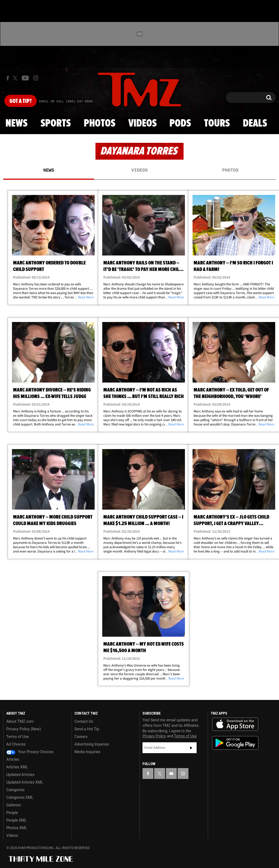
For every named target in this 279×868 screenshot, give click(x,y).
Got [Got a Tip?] (21, 101)
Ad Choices (16, 744)
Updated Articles (20, 775)
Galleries (14, 805)
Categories (15, 790)
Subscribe (191, 748)
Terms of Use (18, 737)
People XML (16, 820)
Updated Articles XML (25, 782)
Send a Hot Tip (87, 729)
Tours (217, 124)
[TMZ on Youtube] (25, 78)
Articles (13, 759)
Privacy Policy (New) (24, 729)
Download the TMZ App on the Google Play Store (235, 743)
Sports (56, 124)
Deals (255, 124)
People (12, 813)
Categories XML (20, 797)
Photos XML (17, 828)
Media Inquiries (87, 752)
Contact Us (84, 721)
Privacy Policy (154, 736)
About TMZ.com (20, 721)
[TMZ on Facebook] (8, 78)
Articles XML (17, 767)
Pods (180, 124)
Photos (100, 124)
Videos (142, 124)
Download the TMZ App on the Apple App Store (235, 724)
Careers (81, 737)
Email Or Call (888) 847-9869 (66, 102)
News (16, 124)
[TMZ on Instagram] (36, 78)
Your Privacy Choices (30, 752)
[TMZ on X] (16, 78)
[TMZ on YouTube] (171, 774)
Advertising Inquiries (92, 744)
